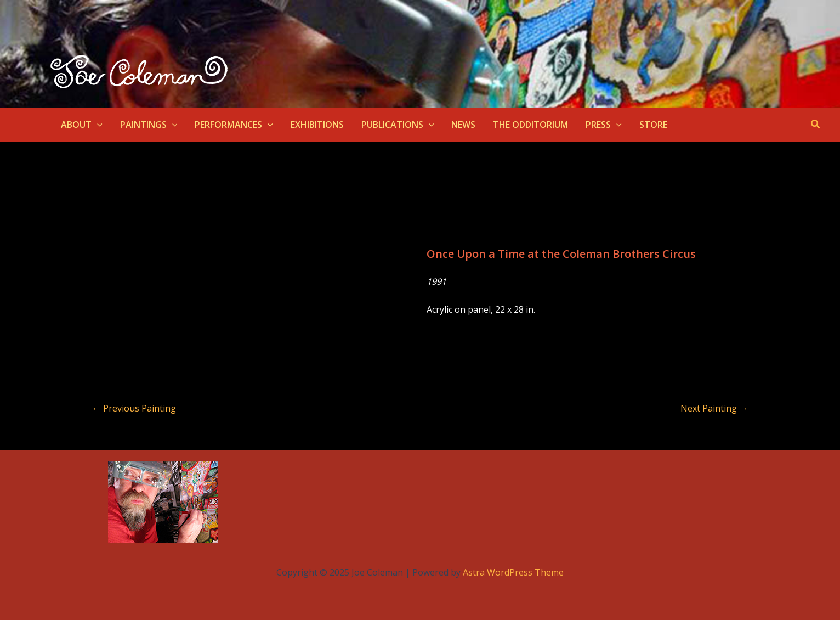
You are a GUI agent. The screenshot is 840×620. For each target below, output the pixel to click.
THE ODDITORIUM (530, 125)
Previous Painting (134, 408)
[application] (97, 125)
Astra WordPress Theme (513, 572)
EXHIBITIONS (317, 125)
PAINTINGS (149, 125)
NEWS (463, 125)
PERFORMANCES (234, 125)
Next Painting (714, 408)
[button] (816, 125)
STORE (653, 125)
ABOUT (82, 125)
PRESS (604, 125)
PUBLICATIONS (398, 125)
